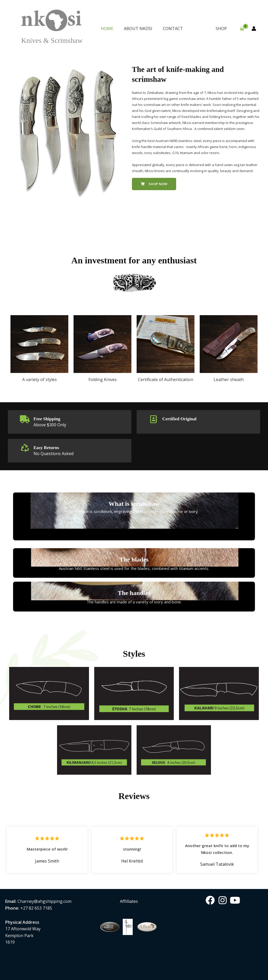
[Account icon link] (254, 29)
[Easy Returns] (25, 448)
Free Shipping (49, 418)
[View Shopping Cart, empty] (242, 29)
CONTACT (173, 29)
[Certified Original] (154, 419)
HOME (107, 29)
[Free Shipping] (25, 419)
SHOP (222, 29)
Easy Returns (49, 447)
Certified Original (182, 418)
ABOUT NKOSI (138, 29)
